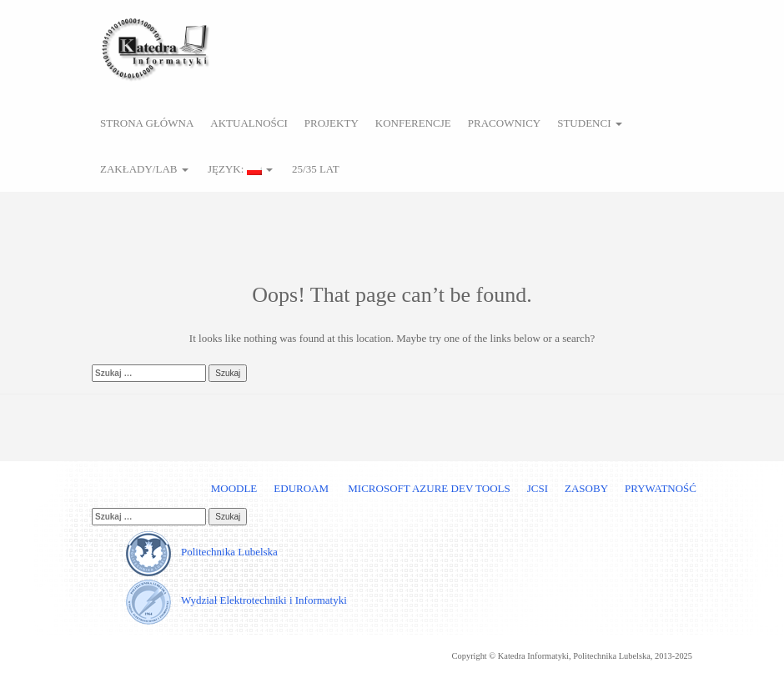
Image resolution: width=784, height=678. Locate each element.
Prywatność (661, 488)
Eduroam (301, 488)
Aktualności (249, 123)
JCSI (538, 488)
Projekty (332, 123)
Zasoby (586, 488)
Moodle (234, 488)
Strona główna (147, 123)
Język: (239, 169)
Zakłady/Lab (144, 169)
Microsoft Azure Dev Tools (428, 488)
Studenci (590, 123)
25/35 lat (314, 169)
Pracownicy (504, 123)
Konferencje (413, 123)
